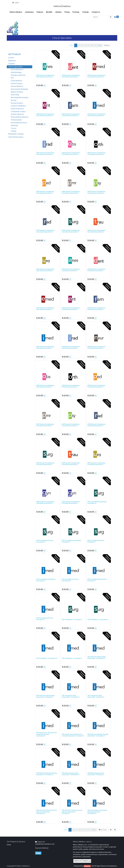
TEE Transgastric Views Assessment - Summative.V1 (71, 696)
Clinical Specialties (15, 67)
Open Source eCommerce (107, 866)
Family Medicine (17, 81)
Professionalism (16, 120)
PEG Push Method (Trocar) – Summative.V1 (45, 541)
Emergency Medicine (18, 75)
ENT (12, 78)
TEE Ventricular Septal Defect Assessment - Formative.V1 (45, 696)
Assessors (12, 61)
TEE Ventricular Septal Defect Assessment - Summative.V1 (97, 658)
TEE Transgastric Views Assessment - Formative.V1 (96, 696)
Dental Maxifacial (17, 69)
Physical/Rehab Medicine (20, 117)
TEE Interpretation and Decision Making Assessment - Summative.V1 (97, 812)
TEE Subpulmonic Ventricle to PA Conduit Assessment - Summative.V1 (46, 734)
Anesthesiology (16, 72)
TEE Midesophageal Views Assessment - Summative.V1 (71, 774)
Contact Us (41, 842)
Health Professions (17, 109)
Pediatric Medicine (17, 114)
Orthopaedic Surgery (18, 111)
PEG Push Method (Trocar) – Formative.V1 (96, 541)
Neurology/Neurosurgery (20, 97)
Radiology (14, 125)
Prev (71, 45)
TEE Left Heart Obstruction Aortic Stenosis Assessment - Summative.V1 (47, 812)
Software (87, 866)
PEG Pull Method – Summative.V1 (98, 620)
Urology (14, 131)
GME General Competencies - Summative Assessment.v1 (46, 76)
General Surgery (17, 83)
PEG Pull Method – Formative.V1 (72, 620)
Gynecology (15, 95)
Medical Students (17, 92)
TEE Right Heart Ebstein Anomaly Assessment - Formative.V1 (47, 774)
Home (9, 845)
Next (100, 45)
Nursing (14, 100)
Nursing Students (17, 103)
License (11, 57)
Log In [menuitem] (17, 3)
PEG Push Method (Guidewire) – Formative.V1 (72, 541)
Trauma (14, 128)
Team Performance (16, 137)
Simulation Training (16, 134)
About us (89, 842)
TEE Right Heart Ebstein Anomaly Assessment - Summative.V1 (98, 735)
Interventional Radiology (19, 89)
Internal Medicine (17, 86)
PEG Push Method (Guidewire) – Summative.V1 (97, 503)
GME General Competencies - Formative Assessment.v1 (71, 270)
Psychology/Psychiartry (19, 123)
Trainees (12, 64)
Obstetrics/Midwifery (18, 106)
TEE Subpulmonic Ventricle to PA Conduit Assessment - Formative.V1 (73, 735)
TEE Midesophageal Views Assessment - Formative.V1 (96, 774)
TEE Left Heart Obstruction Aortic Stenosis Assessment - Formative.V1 (72, 812)
